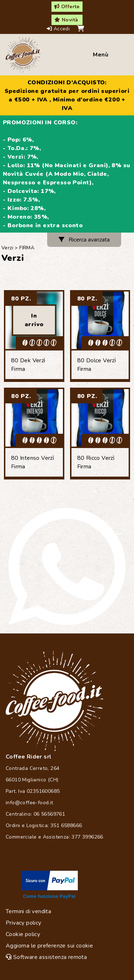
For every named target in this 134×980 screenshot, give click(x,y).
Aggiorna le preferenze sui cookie (49, 946)
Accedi (59, 29)
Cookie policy (23, 934)
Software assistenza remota (46, 957)
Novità (66, 20)
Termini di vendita (28, 911)
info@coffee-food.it (29, 803)
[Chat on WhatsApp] (67, 566)
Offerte (67, 7)
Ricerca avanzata (84, 240)
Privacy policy (24, 923)
